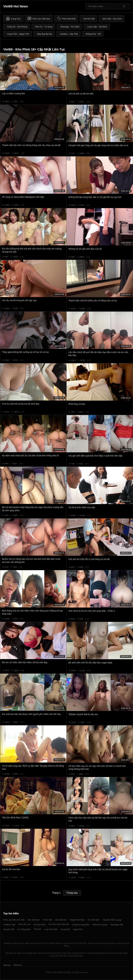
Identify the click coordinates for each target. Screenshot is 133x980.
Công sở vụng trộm (81, 925)
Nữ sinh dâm (40, 925)
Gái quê (37, 929)
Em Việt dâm (94, 920)
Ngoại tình (78, 929)
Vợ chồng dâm (24, 929)
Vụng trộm (65, 929)
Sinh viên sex (24, 924)
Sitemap (7, 965)
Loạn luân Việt (51, 929)
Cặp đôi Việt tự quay (112, 920)
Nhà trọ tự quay (100, 925)
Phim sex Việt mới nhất (14, 920)
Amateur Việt (9, 925)
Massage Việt (117, 925)
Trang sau (72, 893)
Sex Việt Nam (34, 920)
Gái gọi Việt (9, 929)
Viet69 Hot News (16, 6)
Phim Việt (48, 920)
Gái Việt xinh (61, 920)
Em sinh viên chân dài (59, 924)
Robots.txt (18, 965)
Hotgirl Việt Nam (77, 920)
